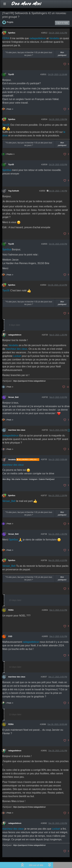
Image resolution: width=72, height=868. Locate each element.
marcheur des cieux (16, 341)
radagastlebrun (38, 31)
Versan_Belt (13, 390)
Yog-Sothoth (14, 183)
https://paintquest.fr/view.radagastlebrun (29, 373)
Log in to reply (62, 15)
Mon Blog (6, 472)
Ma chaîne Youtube (20, 472)
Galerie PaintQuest (47, 472)
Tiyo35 (11, 67)
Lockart (17, 348)
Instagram (33, 472)
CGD (10, 629)
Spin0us (12, 25)
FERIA (6, 31)
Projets (10, 15)
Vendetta (54, 31)
